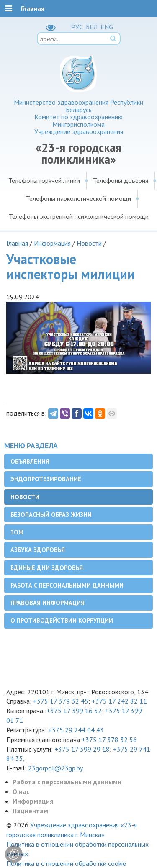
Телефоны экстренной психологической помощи (79, 216)
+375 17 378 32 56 (109, 740)
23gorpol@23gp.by (55, 768)
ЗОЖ (17, 532)
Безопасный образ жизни (51, 515)
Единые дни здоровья (47, 568)
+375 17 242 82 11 (119, 701)
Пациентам (30, 811)
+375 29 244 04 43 (76, 730)
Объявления (30, 461)
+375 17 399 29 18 (82, 749)
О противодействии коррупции (62, 620)
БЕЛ (92, 27)
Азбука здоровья (38, 550)
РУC (77, 27)
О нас (21, 791)
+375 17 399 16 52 (74, 711)
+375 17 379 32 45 (61, 701)
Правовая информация (48, 603)
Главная (17, 243)
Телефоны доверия (121, 180)
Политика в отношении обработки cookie (66, 863)
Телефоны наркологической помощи (78, 198)
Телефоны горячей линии (44, 180)
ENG (107, 27)
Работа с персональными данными (67, 585)
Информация (52, 243)
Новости (89, 243)
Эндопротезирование (46, 479)
